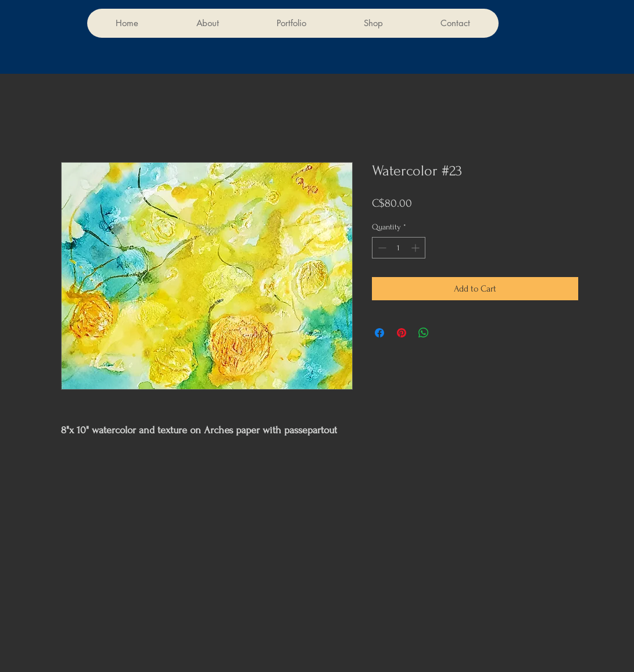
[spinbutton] (399, 248)
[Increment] (416, 248)
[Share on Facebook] (379, 333)
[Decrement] (381, 248)
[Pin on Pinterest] (402, 333)
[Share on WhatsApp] (424, 333)
